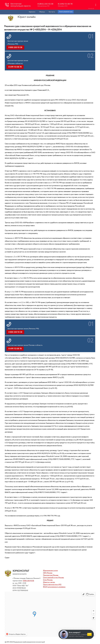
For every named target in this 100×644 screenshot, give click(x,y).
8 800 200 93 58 (28, 581)
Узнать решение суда (66, 12)
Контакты (52, 12)
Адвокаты (32, 12)
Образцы (42, 12)
